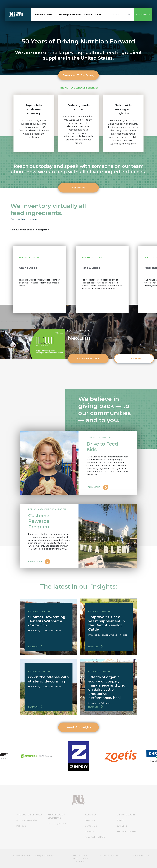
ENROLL (122, 820)
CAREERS (122, 826)
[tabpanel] (39, 279)
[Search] (119, 15)
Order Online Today (88, 359)
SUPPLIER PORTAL (128, 832)
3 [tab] (78, 319)
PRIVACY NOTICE (140, 856)
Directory (90, 820)
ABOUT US (91, 815)
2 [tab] (75, 319)
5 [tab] (86, 319)
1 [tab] (71, 319)
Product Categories (27, 820)
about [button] (87, 15)
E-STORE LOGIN (143, 15)
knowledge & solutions (70, 15)
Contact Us (79, 188)
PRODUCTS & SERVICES (29, 815)
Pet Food (21, 826)
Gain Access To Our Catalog (79, 75)
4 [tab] (82, 319)
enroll (98, 15)
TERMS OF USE (79, 856)
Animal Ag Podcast (58, 823)
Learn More (134, 359)
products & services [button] (44, 15)
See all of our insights (79, 727)
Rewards (90, 832)
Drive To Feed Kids (95, 837)
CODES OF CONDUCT (110, 856)
